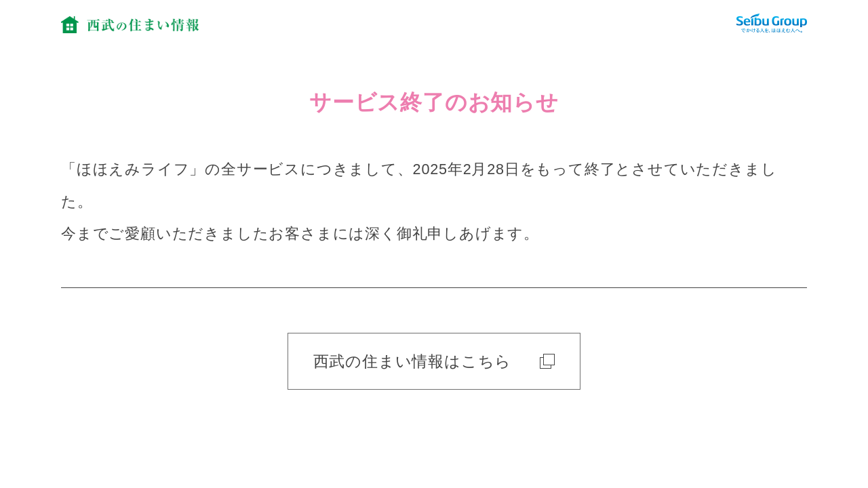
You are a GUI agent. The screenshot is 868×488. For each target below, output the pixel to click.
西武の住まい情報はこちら (434, 361)
